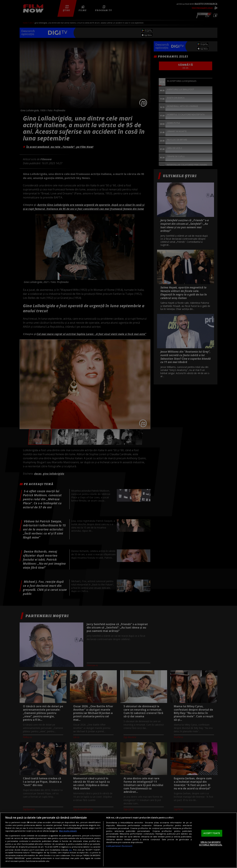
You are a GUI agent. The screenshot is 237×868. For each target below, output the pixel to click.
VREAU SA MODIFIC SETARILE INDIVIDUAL (211, 843)
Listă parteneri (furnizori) (119, 846)
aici (70, 850)
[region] (118, 840)
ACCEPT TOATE (212, 833)
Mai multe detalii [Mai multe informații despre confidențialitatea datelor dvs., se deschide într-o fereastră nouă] (68, 831)
